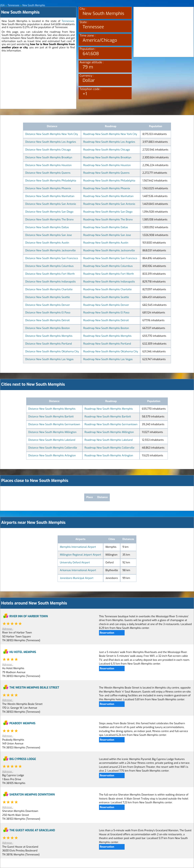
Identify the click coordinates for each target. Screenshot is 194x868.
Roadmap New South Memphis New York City (110, 134)
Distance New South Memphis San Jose (48, 235)
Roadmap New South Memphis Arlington (109, 455)
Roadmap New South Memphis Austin (106, 243)
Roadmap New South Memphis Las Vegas (108, 359)
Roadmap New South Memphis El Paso (106, 313)
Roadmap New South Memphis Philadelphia (109, 181)
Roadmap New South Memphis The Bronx (108, 219)
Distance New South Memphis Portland (48, 344)
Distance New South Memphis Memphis (49, 336)
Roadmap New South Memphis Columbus (108, 266)
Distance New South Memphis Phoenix (48, 188)
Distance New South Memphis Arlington (52, 455)
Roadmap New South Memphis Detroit (106, 320)
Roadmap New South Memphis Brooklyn (107, 157)
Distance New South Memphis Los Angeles (51, 142)
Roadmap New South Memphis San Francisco (110, 258)
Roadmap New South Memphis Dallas (106, 227)
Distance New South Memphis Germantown (54, 424)
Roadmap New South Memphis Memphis (107, 336)
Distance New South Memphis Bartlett (51, 417)
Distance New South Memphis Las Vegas (49, 359)
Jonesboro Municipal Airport (77, 578)
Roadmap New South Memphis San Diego (108, 212)
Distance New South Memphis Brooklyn (49, 157)
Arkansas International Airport (78, 570)
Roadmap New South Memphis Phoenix (107, 188)
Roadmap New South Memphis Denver (106, 305)
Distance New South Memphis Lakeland (52, 440)
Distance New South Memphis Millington (52, 432)
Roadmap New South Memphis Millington (109, 432)
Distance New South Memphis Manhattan (50, 196)
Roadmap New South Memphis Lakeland (109, 440)
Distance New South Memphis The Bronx (49, 219)
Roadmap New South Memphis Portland (107, 344)
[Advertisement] (38, 81)
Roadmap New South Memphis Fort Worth (108, 274)
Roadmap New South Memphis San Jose (107, 235)
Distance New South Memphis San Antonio (51, 204)
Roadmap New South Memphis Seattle (106, 297)
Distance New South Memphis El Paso (48, 313)
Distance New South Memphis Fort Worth (50, 274)
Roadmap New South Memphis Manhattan (108, 196)
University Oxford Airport (75, 562)
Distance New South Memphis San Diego (49, 212)
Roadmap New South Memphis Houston (107, 165)
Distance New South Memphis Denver (47, 305)
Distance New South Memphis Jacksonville (50, 250)
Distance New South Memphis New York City (51, 134)
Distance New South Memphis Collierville (53, 448)
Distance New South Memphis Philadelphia (51, 181)
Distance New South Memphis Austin (47, 243)
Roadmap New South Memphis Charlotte (107, 289)
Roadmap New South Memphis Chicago (106, 150)
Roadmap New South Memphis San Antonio (109, 204)
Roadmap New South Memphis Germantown (111, 424)
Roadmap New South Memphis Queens (106, 173)
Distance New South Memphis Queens (48, 173)
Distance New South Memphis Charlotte (49, 289)
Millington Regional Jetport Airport (80, 555)
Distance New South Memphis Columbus (49, 266)
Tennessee (68, 21)
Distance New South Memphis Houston (48, 165)
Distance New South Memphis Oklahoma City (52, 351)
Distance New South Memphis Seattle (47, 297)
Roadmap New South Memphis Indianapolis (109, 282)
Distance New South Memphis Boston (47, 328)
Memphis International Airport (78, 547)
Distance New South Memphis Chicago (48, 150)
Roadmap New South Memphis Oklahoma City (111, 351)
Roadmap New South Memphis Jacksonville (109, 250)
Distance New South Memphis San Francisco (52, 258)
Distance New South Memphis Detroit (47, 320)
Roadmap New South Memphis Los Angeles (109, 142)
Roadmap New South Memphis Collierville (109, 448)
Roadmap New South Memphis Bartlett (108, 417)
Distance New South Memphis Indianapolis (50, 282)
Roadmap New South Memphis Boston (106, 328)
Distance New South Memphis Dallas (47, 227)
